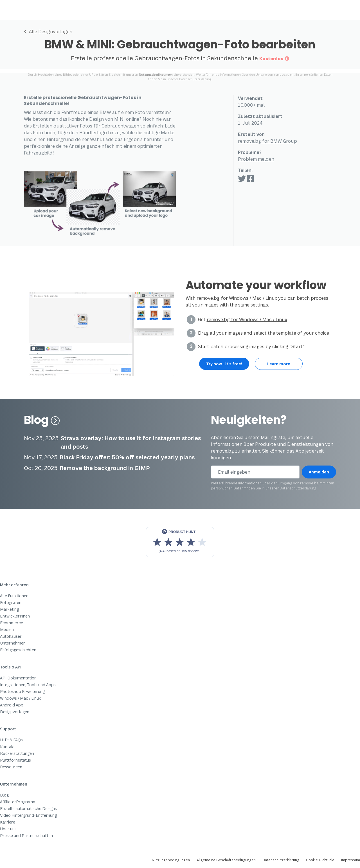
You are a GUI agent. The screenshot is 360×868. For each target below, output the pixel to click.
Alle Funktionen (14, 596)
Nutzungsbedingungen (156, 75)
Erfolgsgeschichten (18, 650)
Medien (7, 629)
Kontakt (7, 747)
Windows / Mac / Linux (20, 698)
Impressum (351, 860)
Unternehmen (13, 643)
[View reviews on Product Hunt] (180, 542)
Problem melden (256, 159)
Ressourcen (11, 767)
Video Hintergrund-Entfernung (28, 815)
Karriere (8, 822)
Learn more (279, 364)
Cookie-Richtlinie (320, 860)
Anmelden (319, 472)
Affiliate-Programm (18, 802)
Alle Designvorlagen (48, 32)
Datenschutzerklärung (195, 79)
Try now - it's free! (224, 364)
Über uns (8, 829)
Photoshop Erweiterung (22, 691)
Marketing (9, 609)
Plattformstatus (15, 760)
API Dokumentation (18, 678)
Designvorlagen (15, 712)
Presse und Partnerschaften (26, 835)
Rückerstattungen (17, 753)
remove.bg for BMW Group (267, 141)
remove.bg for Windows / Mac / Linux (247, 319)
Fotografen (11, 602)
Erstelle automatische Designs (28, 808)
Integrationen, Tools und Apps (28, 685)
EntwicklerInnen (15, 616)
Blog (42, 420)
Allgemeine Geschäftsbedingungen (226, 860)
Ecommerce (12, 623)
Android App (12, 705)
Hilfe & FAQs (11, 740)
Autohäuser (11, 636)
